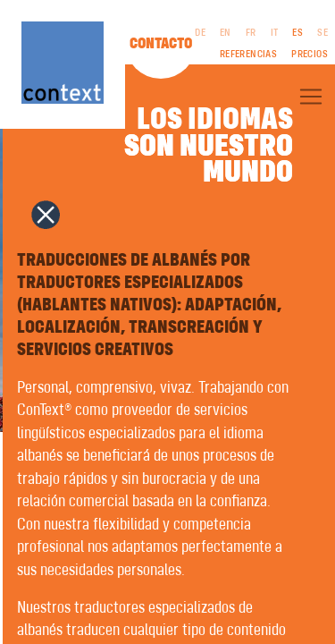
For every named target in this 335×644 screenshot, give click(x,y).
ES (297, 33)
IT (275, 33)
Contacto (161, 44)
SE (322, 33)
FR (251, 33)
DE (200, 33)
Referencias (248, 55)
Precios (310, 55)
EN (226, 33)
